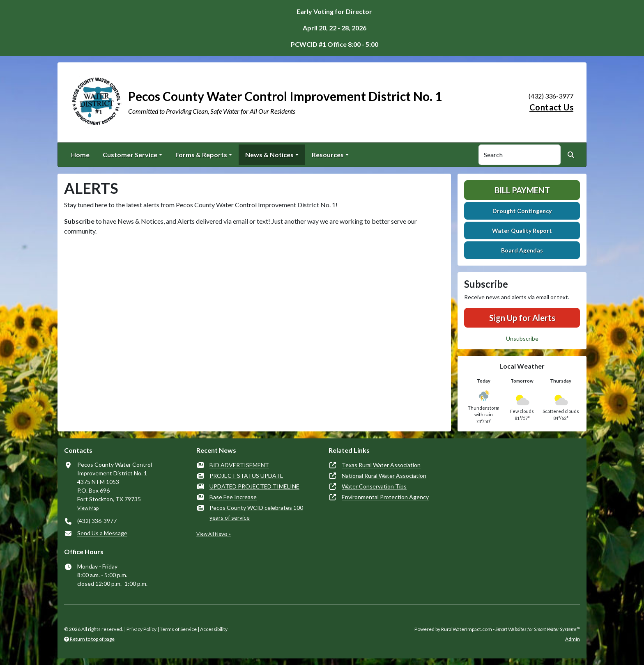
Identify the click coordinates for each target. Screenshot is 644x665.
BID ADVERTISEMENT (239, 465)
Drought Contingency (522, 211)
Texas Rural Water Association (381, 465)
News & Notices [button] (269, 155)
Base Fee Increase (233, 497)
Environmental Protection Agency (385, 497)
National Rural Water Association (384, 476)
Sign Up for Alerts (522, 318)
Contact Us (551, 107)
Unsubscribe (522, 338)
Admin (573, 639)
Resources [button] (328, 155)
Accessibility (214, 629)
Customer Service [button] (130, 155)
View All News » (214, 534)
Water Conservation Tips (374, 486)
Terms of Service (178, 629)
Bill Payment (522, 190)
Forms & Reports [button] (201, 155)
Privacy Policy (141, 629)
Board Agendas (522, 250)
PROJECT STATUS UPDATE (246, 476)
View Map (88, 508)
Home (80, 155)
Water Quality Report (522, 230)
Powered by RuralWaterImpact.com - (497, 629)
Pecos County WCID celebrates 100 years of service (256, 513)
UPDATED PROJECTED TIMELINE (254, 486)
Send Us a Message (102, 533)
